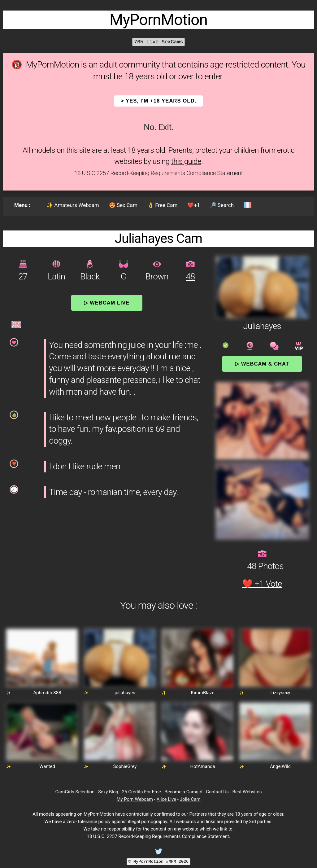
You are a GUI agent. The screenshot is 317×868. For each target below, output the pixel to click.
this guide (186, 161)
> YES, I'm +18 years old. (159, 101)
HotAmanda (202, 766)
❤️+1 (193, 205)
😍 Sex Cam (123, 205)
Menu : (22, 205)
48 (190, 276)
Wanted (47, 766)
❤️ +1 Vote (262, 584)
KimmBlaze (203, 693)
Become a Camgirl (183, 792)
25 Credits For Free (141, 792)
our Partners (194, 814)
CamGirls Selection (75, 792)
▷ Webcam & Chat (262, 364)
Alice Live (166, 799)
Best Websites (247, 792)
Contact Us (217, 792)
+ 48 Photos (262, 566)
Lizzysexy (280, 693)
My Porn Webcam (135, 799)
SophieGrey (125, 766)
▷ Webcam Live (107, 303)
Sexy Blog (108, 792)
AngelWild (280, 766)
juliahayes (125, 693)
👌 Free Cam (162, 205)
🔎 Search (222, 205)
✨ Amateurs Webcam (73, 205)
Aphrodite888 (47, 693)
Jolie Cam (190, 799)
